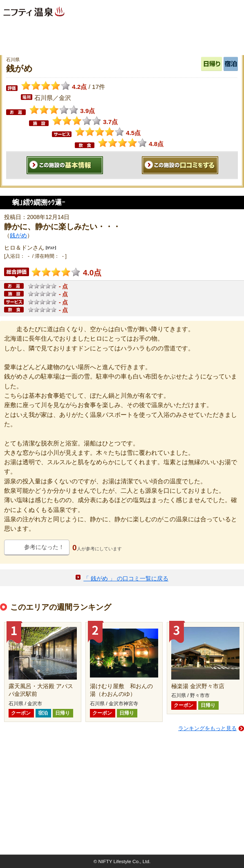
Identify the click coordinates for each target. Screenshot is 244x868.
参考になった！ (44, 547)
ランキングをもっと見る (207, 728)
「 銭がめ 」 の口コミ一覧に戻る (126, 578)
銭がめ (18, 235)
